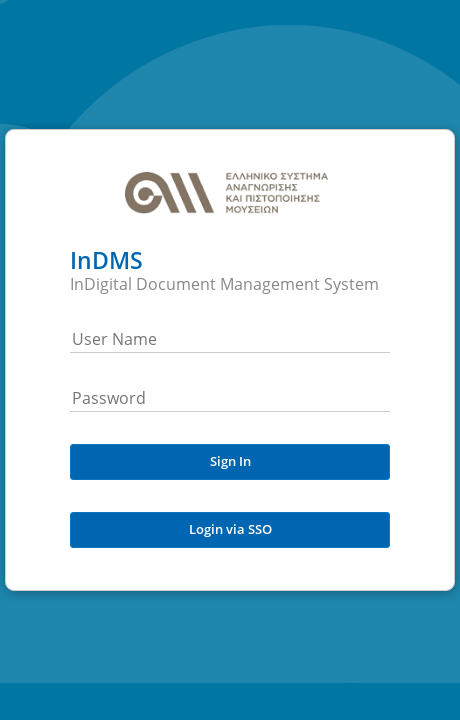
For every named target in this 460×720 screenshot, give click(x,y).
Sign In (230, 461)
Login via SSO (230, 529)
